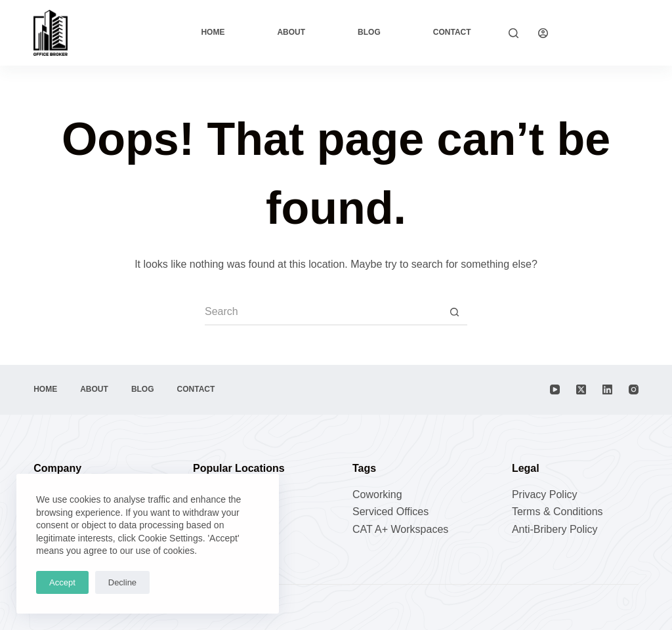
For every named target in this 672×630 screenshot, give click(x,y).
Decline (122, 582)
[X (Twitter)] (581, 389)
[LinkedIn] (607, 389)
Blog (369, 32)
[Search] (514, 33)
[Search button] (454, 312)
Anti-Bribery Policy (555, 529)
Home (213, 32)
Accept (62, 582)
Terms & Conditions (557, 512)
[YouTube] (555, 389)
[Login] (543, 33)
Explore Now (603, 32)
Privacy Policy (545, 494)
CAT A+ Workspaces (400, 529)
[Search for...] (323, 312)
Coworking (377, 494)
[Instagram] (634, 389)
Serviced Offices (390, 512)
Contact (452, 32)
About (291, 32)
